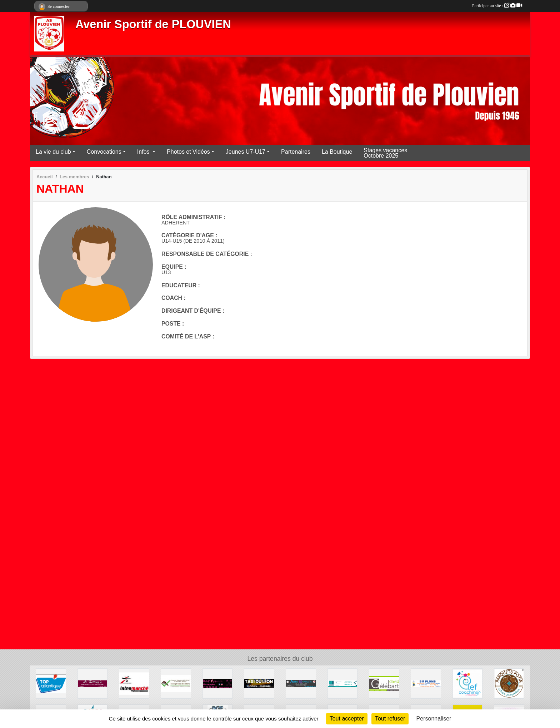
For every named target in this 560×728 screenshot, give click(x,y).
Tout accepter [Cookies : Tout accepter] (347, 719)
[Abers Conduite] (301, 683)
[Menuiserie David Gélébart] (384, 683)
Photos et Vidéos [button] (188, 152)
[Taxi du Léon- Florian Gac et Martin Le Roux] (259, 683)
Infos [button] (144, 152)
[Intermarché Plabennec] (134, 683)
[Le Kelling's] (93, 683)
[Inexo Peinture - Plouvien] (343, 683)
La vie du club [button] (53, 152)
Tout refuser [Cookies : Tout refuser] (390, 719)
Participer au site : (497, 6)
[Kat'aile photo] (218, 683)
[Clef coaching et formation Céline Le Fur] (468, 683)
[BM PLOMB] (426, 683)
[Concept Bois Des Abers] (176, 683)
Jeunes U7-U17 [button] (246, 152)
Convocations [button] (104, 152)
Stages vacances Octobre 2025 (385, 153)
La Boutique (337, 152)
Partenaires (296, 152)
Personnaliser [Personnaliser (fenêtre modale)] (434, 719)
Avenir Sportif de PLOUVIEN (153, 24)
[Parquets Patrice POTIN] (509, 683)
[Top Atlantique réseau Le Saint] (51, 683)
